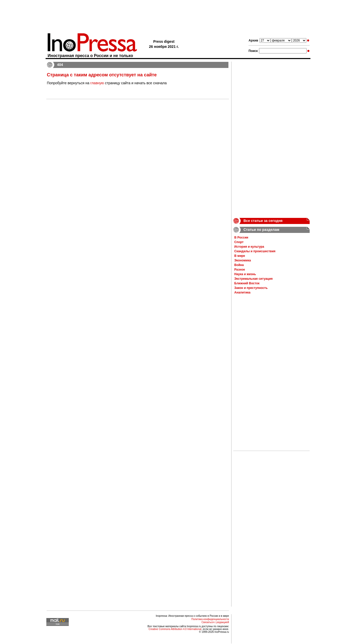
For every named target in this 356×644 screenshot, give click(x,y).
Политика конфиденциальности (210, 619)
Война (239, 265)
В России (241, 237)
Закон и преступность (251, 288)
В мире (240, 256)
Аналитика (242, 292)
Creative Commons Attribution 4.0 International (175, 629)
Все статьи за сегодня (263, 221)
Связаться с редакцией (215, 622)
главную (97, 83)
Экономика (243, 260)
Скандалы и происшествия (255, 251)
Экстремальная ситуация (254, 279)
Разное (240, 270)
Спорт (239, 242)
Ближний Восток (247, 283)
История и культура (249, 247)
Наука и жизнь (245, 274)
